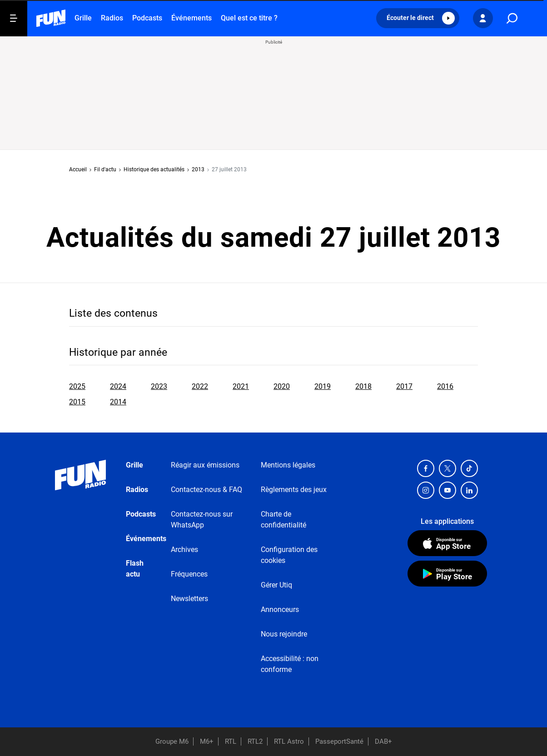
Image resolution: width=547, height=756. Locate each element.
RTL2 (255, 741)
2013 (198, 169)
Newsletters (189, 599)
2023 (159, 386)
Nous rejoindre (284, 634)
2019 (323, 386)
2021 (241, 386)
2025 (77, 386)
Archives (184, 550)
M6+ (207, 741)
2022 (200, 386)
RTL (231, 741)
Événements (191, 18)
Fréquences (189, 574)
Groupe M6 (172, 741)
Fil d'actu (105, 169)
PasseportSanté (339, 741)
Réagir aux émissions (205, 465)
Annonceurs (280, 609)
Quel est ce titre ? (249, 18)
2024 (118, 386)
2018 (363, 386)
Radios (112, 18)
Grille (83, 18)
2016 (445, 386)
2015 (77, 402)
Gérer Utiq (276, 585)
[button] (418, 18)
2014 (118, 402)
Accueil (78, 169)
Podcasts (147, 18)
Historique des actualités (154, 169)
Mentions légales (288, 465)
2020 (282, 386)
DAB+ (383, 741)
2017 (404, 386)
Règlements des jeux (294, 490)
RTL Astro (289, 741)
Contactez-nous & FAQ (206, 490)
